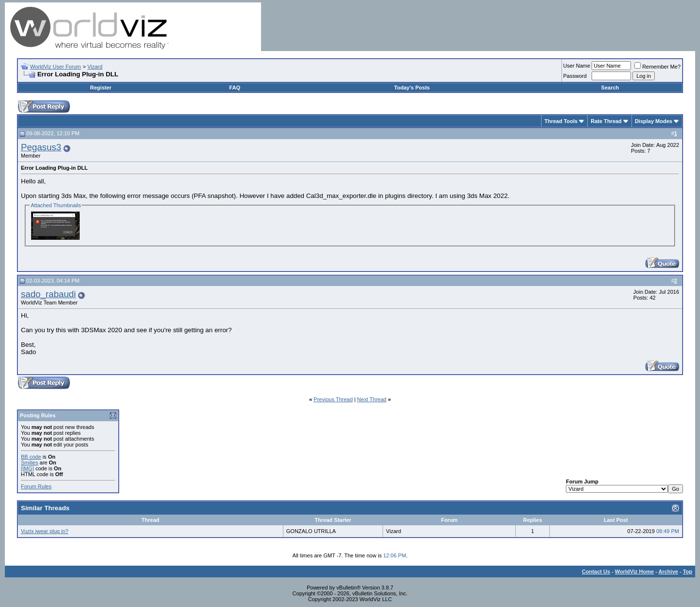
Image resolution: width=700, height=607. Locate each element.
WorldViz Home (634, 571)
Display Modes (654, 121)
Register (101, 88)
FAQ (235, 88)
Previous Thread (333, 399)
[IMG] (27, 468)
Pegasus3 (41, 147)
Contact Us (596, 571)
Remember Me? (657, 67)
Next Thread (372, 399)
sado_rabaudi (48, 294)
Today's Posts (412, 88)
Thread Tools (561, 121)
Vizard (95, 67)
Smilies (29, 463)
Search (610, 88)
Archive (668, 571)
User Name (577, 66)
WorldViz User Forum (56, 67)
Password (575, 76)
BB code (31, 457)
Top (688, 571)
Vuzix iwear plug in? (44, 531)
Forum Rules (36, 486)
